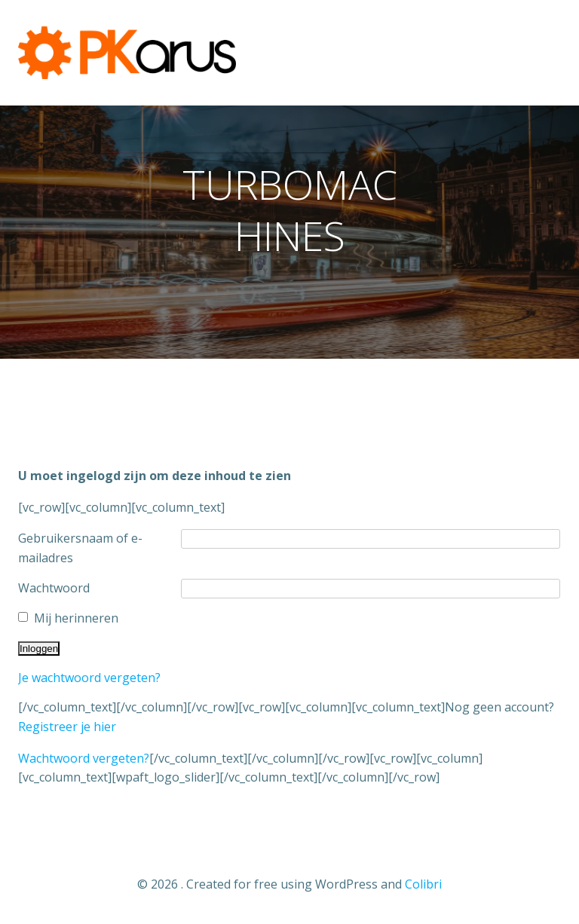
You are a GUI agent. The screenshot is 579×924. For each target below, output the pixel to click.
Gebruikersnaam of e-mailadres (80, 548)
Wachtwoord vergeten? (84, 758)
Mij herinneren (76, 618)
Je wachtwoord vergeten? (89, 678)
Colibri (423, 884)
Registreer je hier (67, 727)
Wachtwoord (54, 588)
